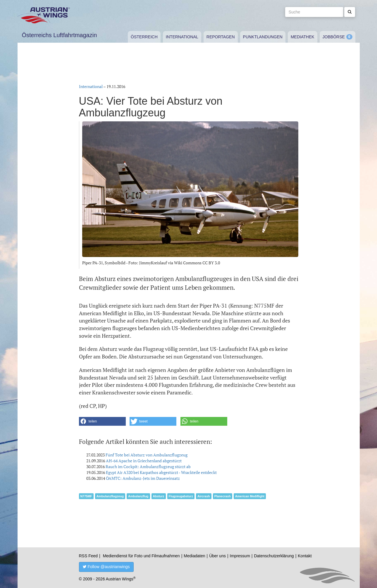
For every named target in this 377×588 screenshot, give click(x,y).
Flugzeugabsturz (181, 496)
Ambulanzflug (138, 496)
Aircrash (204, 496)
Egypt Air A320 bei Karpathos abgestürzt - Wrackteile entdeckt (161, 472)
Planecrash (223, 496)
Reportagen (221, 37)
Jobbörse (334, 37)
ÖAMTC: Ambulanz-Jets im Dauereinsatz (143, 478)
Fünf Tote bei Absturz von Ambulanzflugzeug (147, 455)
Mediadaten (194, 556)
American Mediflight (250, 496)
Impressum (240, 556)
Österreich (144, 37)
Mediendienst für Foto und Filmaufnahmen (141, 556)
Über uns (217, 556)
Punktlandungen (263, 37)
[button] (102, 421)
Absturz (159, 496)
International (182, 37)
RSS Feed (88, 556)
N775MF (86, 496)
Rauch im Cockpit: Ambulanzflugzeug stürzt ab (148, 467)
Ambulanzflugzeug (110, 496)
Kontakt (305, 556)
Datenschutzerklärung (274, 556)
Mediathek (303, 37)
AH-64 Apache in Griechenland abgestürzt (144, 461)
